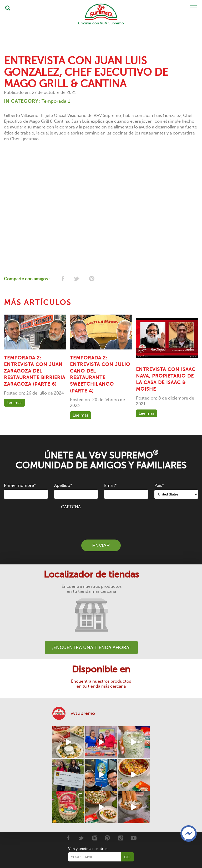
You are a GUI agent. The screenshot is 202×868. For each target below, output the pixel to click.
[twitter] (77, 279)
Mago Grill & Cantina (49, 121)
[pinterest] (91, 279)
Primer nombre (20, 486)
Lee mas (14, 403)
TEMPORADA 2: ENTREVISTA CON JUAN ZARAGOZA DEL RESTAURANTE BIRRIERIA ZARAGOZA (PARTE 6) (35, 371)
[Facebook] (68, 838)
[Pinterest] (107, 838)
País (159, 486)
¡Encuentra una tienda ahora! (91, 648)
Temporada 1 (56, 101)
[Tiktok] (121, 838)
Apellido (63, 486)
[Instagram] (94, 838)
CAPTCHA (71, 507)
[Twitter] (81, 838)
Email (110, 486)
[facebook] (62, 279)
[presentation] (101, 521)
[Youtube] (134, 838)
